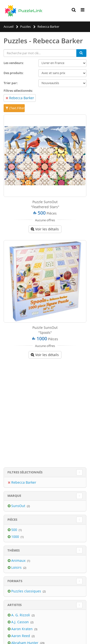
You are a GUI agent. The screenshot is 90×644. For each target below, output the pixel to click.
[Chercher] (81, 53)
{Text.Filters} (15, 108)
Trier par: (11, 83)
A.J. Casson (21, 622)
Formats (15, 581)
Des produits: (14, 73)
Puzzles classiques (27, 591)
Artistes (15, 605)
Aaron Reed (21, 636)
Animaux (19, 560)
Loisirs (17, 567)
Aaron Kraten (22, 629)
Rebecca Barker (22, 98)
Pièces (12, 520)
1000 (16, 537)
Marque (14, 496)
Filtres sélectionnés (25, 472)
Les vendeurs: (14, 63)
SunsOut (19, 506)
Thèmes (14, 550)
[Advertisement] (45, 408)
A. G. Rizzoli (21, 615)
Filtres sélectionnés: (18, 91)
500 (15, 530)
